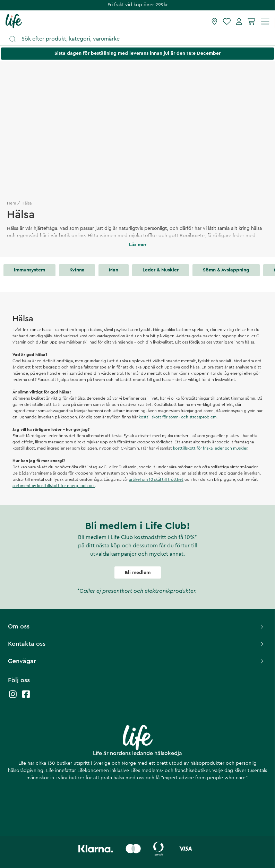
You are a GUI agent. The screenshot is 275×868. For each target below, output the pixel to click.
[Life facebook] (26, 698)
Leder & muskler (161, 270)
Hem (11, 203)
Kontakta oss (137, 644)
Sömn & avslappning (226, 270)
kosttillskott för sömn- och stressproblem (178, 417)
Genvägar (137, 661)
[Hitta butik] (214, 21)
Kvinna (77, 270)
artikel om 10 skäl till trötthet (156, 479)
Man (114, 270)
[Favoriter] (227, 21)
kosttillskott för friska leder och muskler (210, 448)
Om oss (137, 626)
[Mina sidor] (239, 21)
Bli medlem (138, 573)
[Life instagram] (13, 698)
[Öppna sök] (141, 39)
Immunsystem (29, 270)
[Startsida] (14, 21)
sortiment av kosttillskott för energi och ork (54, 486)
